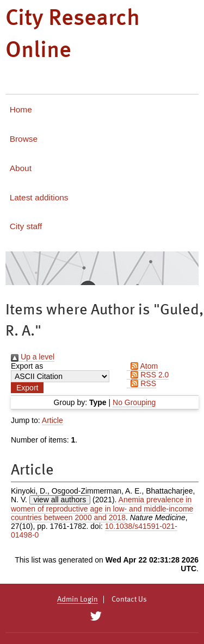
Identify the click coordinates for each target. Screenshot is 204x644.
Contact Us (129, 599)
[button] (27, 388)
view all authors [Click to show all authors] (60, 500)
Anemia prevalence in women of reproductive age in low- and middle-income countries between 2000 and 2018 (102, 509)
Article (52, 420)
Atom (142, 366)
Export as (27, 366)
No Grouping (134, 402)
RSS (141, 383)
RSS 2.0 (148, 375)
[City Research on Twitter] (96, 616)
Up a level (33, 357)
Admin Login (78, 599)
